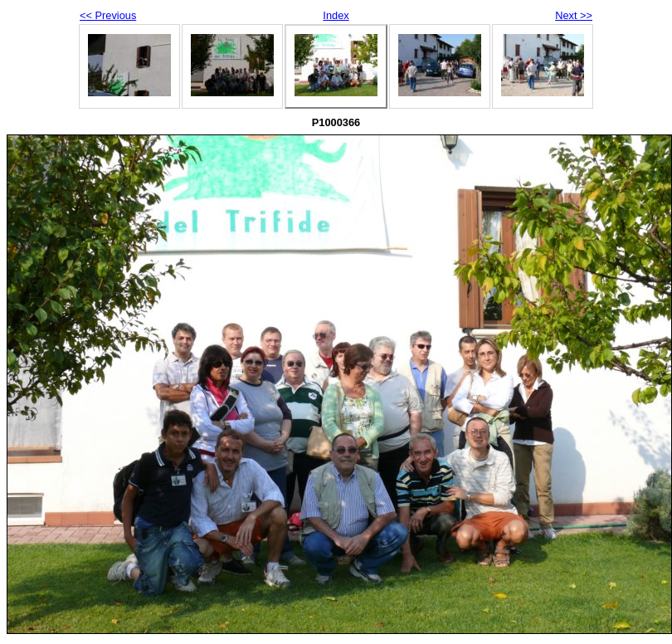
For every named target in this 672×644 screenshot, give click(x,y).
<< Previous (108, 15)
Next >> (574, 15)
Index (336, 15)
